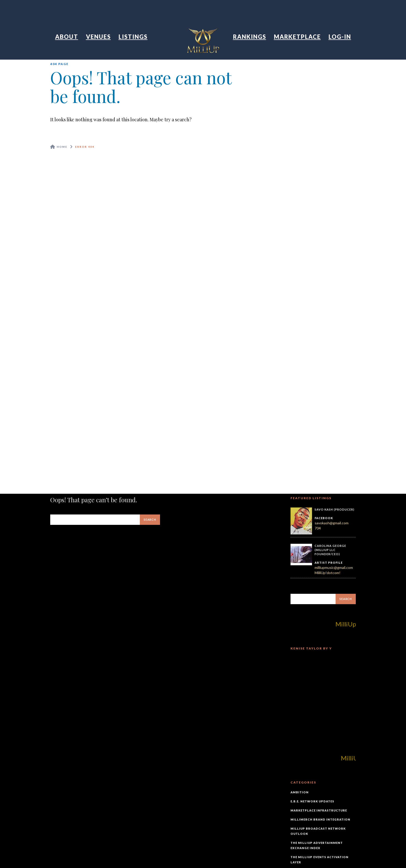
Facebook (324, 518)
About (67, 37)
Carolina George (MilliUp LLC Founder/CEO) (330, 550)
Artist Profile (329, 563)
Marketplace (297, 37)
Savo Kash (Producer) (335, 509)
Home (62, 147)
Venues (98, 37)
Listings (133, 37)
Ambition (300, 792)
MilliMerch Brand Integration (320, 819)
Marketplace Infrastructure (319, 810)
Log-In (340, 37)
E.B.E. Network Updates (312, 801)
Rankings (250, 37)
